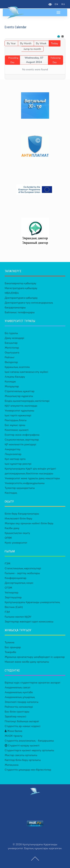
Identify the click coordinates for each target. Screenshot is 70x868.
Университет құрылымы (19, 411)
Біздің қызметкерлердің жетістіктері (27, 401)
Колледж (10, 382)
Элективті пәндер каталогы (21, 702)
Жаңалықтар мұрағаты (19, 396)
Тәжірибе (10, 652)
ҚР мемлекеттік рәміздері (20, 444)
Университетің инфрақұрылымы (25, 483)
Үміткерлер (11, 593)
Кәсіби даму (12, 528)
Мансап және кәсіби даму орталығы (27, 662)
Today (55, 43)
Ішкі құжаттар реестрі (18, 464)
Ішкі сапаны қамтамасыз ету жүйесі (26, 372)
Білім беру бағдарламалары (22, 514)
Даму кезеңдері (14, 338)
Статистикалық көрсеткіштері (23, 568)
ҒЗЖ (8, 564)
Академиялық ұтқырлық (20, 697)
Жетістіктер (12, 348)
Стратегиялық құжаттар (20, 391)
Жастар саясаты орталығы (21, 755)
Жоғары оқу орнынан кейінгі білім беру (29, 523)
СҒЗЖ (8, 588)
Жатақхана (12, 765)
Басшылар (11, 343)
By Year (11, 43)
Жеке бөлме (13, 731)
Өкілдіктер (11, 362)
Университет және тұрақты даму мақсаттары (32, 478)
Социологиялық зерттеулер (22, 440)
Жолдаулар (12, 386)
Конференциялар (15, 578)
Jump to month (32, 49)
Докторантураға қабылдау (21, 298)
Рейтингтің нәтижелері (19, 707)
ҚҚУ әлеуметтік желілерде (21, 406)
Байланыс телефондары (20, 312)
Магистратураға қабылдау (21, 288)
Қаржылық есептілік (17, 367)
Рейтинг (10, 357)
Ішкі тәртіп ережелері (18, 415)
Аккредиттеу (13, 449)
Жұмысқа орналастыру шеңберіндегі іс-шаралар (35, 657)
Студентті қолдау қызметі (22, 745)
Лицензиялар (13, 454)
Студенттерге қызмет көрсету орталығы (29, 750)
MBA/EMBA (12, 293)
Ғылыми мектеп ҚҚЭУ (18, 617)
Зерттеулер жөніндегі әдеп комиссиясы (29, 622)
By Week (41, 43)
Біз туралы (11, 333)
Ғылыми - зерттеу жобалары (22, 573)
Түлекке (10, 642)
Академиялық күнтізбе (19, 692)
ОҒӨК (8, 538)
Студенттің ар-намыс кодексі (22, 726)
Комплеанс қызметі (17, 430)
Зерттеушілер (13, 597)
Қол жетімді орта (15, 459)
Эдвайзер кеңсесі (15, 716)
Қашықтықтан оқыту (17, 533)
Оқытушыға (12, 353)
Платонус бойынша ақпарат (22, 721)
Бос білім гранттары (17, 712)
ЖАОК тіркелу (14, 736)
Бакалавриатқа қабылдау (20, 283)
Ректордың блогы (16, 420)
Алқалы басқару (15, 377)
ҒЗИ (7, 612)
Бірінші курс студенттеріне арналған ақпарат (32, 683)
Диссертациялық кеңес (19, 583)
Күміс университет (16, 543)
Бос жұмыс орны (15, 425)
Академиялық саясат (18, 687)
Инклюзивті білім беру (18, 518)
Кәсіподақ (11, 493)
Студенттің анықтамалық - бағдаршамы (29, 741)
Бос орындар (13, 647)
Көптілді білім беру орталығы (23, 760)
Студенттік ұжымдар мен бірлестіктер (28, 770)
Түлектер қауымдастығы (20, 488)
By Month (26, 43)
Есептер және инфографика (22, 435)
